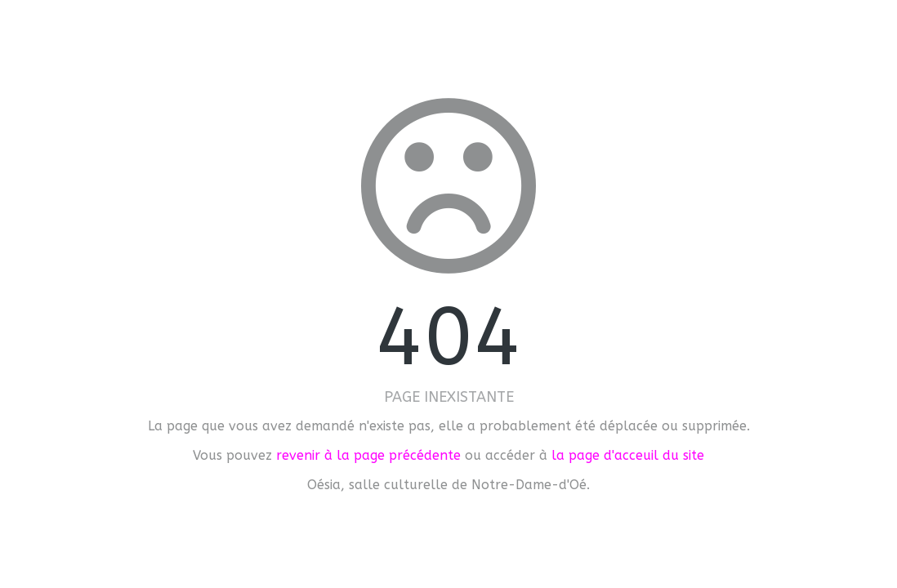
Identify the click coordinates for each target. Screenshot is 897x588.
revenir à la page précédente (368, 455)
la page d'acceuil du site (628, 455)
